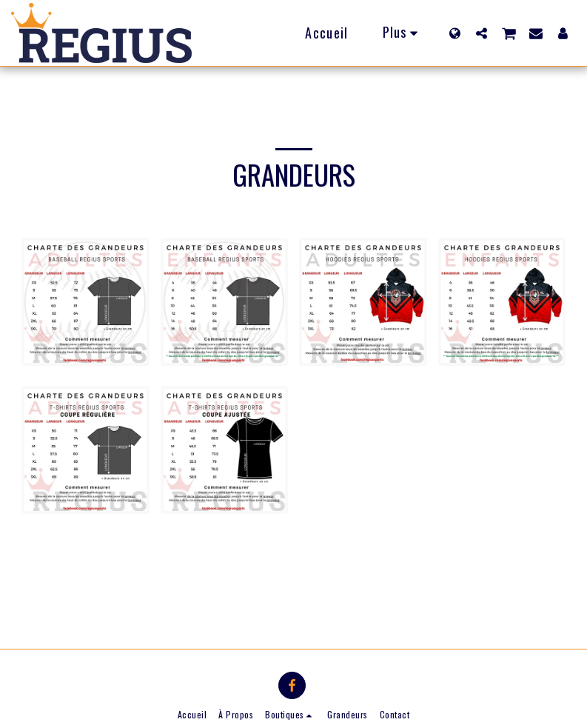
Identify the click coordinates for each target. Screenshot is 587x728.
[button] (481, 33)
